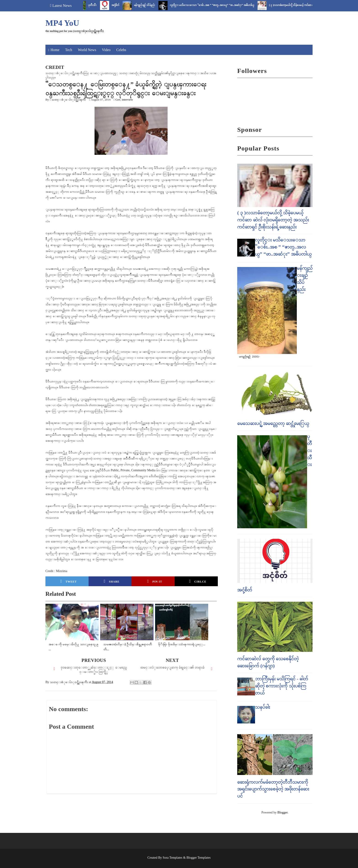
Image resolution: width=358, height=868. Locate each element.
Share (112, 581)
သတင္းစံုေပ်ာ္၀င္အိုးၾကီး (69, 100)
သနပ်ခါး (263, 707)
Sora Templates (173, 858)
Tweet (69, 581)
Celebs (121, 50)
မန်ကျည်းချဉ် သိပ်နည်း (151, 5)
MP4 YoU (62, 23)
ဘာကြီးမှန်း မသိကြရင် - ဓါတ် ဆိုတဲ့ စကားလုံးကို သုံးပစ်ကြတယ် (282, 686)
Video (106, 50)
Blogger (282, 812)
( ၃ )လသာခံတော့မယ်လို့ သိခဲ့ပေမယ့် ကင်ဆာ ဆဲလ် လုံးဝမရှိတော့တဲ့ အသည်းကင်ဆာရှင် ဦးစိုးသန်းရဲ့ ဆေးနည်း (273, 220)
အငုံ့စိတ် (121, 5)
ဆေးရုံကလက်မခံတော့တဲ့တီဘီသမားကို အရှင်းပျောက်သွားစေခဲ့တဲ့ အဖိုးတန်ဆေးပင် (273, 789)
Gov (118, 100)
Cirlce (198, 581)
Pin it (155, 581)
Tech (69, 50)
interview (127, 100)
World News (87, 50)
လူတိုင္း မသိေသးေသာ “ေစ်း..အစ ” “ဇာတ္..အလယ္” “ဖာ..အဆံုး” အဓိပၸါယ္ (218, 5)
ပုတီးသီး (99, 5)
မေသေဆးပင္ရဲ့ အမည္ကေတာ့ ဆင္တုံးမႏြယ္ (273, 423)
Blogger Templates (199, 858)
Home (55, 50)
